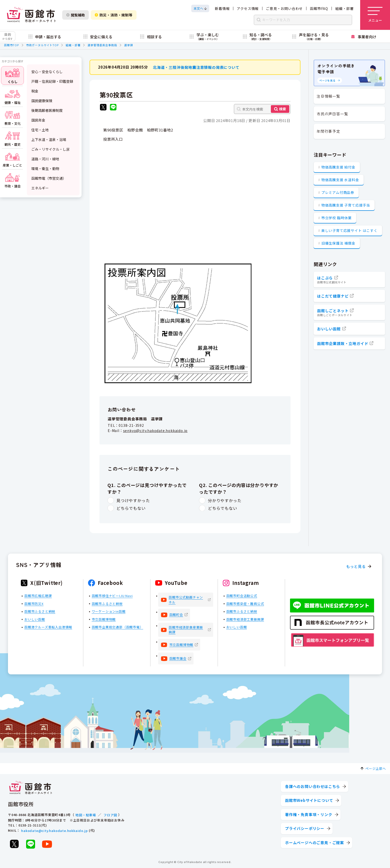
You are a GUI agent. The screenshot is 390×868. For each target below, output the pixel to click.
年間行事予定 (328, 131)
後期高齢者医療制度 (47, 110)
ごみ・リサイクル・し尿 (50, 149)
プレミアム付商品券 (338, 192)
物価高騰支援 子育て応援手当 (346, 205)
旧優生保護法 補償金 (338, 243)
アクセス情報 (248, 8)
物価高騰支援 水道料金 (340, 180)
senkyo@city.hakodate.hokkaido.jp (155, 431)
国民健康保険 (42, 101)
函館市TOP (11, 45)
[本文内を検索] (262, 109)
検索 (283, 109)
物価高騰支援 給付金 (338, 167)
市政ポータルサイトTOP (42, 45)
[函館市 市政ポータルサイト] (31, 15)
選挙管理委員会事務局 (102, 45)
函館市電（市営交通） (49, 178)
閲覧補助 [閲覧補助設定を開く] (75, 15)
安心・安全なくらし (47, 72)
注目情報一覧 (328, 96)
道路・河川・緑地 (45, 159)
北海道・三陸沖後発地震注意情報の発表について (196, 67)
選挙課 (128, 45)
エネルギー (40, 188)
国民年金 (38, 120)
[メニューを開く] (375, 15)
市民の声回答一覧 (332, 114)
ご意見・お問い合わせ (284, 8)
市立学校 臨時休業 (337, 218)
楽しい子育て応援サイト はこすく (349, 230)
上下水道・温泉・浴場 (49, 139)
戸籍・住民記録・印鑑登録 (52, 81)
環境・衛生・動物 (45, 169)
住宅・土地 (40, 130)
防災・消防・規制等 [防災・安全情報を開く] (114, 15)
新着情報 (222, 8)
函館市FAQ (319, 8)
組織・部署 (344, 8)
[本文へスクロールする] (200, 8)
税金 (35, 91)
